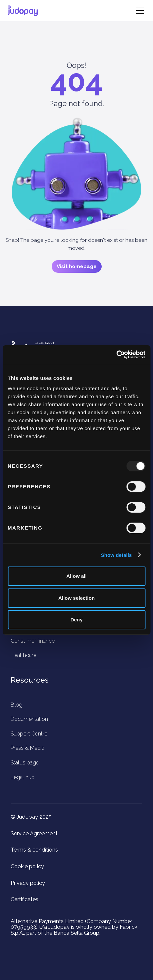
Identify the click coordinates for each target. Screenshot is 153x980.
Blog (16, 705)
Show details (116, 555)
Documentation (29, 719)
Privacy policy (28, 883)
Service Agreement (34, 834)
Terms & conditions (34, 850)
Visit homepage (77, 266)
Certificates (24, 899)
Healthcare (23, 655)
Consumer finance (33, 641)
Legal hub (23, 777)
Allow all (76, 576)
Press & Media (27, 748)
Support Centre (29, 734)
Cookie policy (27, 867)
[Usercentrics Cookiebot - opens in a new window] (116, 355)
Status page (25, 763)
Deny (76, 620)
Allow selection (76, 598)
